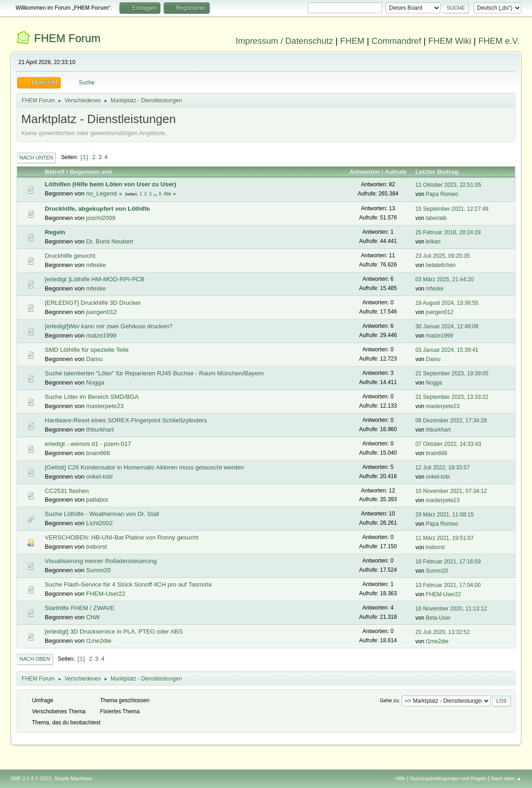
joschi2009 (101, 218)
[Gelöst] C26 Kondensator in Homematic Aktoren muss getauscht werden (144, 467)
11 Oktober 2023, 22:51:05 (448, 185)
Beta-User (438, 618)
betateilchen (441, 265)
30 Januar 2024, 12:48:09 (447, 326)
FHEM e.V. (499, 41)
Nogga (95, 382)
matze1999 (101, 335)
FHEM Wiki (450, 41)
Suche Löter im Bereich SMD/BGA (92, 397)
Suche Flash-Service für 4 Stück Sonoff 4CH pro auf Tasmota (128, 584)
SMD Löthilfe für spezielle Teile (87, 350)
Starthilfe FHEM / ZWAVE (80, 608)
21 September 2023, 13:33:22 (452, 397)
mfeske (96, 265)
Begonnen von (91, 172)
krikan (433, 242)
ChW (93, 617)
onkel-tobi (100, 477)
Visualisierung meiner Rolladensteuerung (101, 561)
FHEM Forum (67, 38)
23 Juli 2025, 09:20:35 (443, 256)
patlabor (97, 500)
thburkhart (100, 430)
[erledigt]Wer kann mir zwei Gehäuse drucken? (109, 326)
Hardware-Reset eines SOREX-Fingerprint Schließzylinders (126, 420)
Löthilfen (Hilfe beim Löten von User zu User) (110, 184)
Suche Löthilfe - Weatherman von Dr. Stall (102, 514)
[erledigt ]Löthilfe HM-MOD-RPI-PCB (95, 279)
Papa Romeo (442, 194)
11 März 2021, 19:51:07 (445, 538)
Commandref (396, 41)
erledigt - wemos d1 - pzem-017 (88, 444)
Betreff (55, 172)
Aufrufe (396, 172)
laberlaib (436, 218)
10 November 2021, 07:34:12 (451, 491)
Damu (95, 359)
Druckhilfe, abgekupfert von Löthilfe (97, 209)
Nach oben (35, 659)
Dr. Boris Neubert (110, 241)
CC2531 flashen (67, 491)
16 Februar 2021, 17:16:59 (448, 562)
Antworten (365, 172)
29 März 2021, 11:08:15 (445, 515)
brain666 (98, 453)
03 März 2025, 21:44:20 (445, 279)
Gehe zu (389, 700)
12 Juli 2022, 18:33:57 (443, 468)
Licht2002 (100, 523)
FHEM (352, 41)
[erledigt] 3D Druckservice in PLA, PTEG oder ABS (114, 631)
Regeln (55, 232)
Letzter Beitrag (441, 172)
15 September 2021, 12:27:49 (452, 209)
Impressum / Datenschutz (284, 41)
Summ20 (98, 570)
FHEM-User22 (106, 594)
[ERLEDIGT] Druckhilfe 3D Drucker (93, 303)
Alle (168, 194)
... (156, 194)
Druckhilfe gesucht (70, 256)
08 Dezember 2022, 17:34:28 (451, 421)
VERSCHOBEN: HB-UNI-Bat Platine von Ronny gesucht (121, 537)
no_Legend (102, 193)
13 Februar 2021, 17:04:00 (448, 585)
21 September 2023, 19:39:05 (452, 373)
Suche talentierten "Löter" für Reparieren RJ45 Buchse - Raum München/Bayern (154, 373)
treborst (97, 547)
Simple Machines (73, 778)
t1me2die (99, 641)
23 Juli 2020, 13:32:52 (443, 632)
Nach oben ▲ (506, 778)
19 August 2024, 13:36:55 (447, 303)
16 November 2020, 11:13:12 (451, 609)
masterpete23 (105, 406)
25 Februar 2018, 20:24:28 (448, 232)
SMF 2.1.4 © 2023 (31, 778)
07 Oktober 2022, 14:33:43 (448, 444)
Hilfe (401, 778)
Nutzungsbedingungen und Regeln (448, 778)
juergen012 (102, 312)
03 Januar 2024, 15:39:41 (447, 350)
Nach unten (36, 158)
